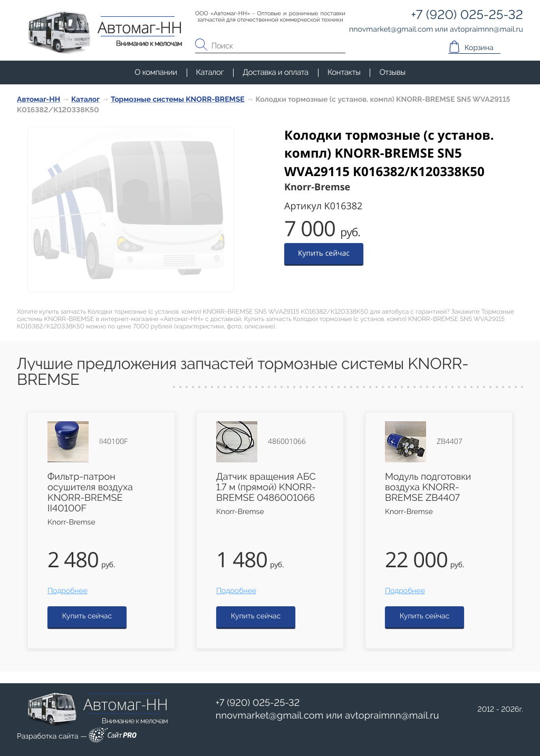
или (327, 716)
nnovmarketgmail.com (270, 716)
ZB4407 (450, 442)
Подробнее (67, 591)
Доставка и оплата (276, 72)
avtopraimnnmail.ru (392, 716)
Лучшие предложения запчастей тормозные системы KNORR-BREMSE (243, 372)
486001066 (287, 442)
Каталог (210, 72)
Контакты (344, 72)
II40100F (113, 442)
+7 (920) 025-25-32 (258, 703)
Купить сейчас (324, 253)
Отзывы (392, 72)
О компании (156, 72)
